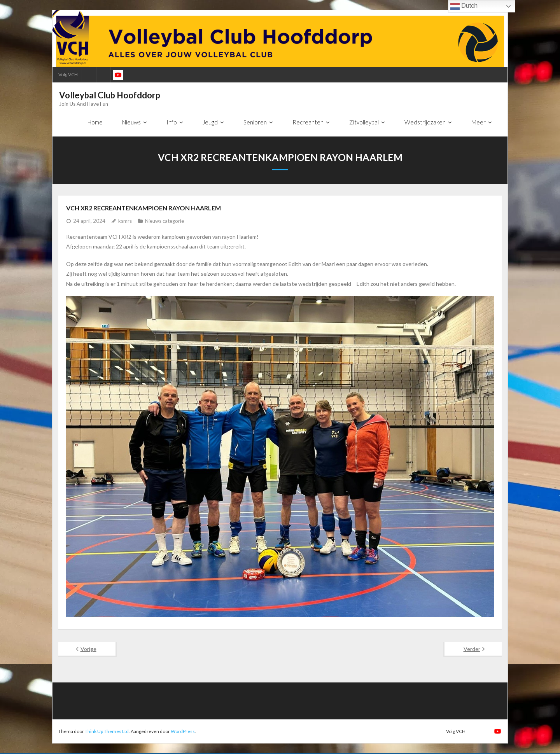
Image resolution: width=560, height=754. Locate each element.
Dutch (464, 6)
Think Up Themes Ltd (107, 732)
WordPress (183, 732)
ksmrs (125, 222)
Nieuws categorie (164, 222)
